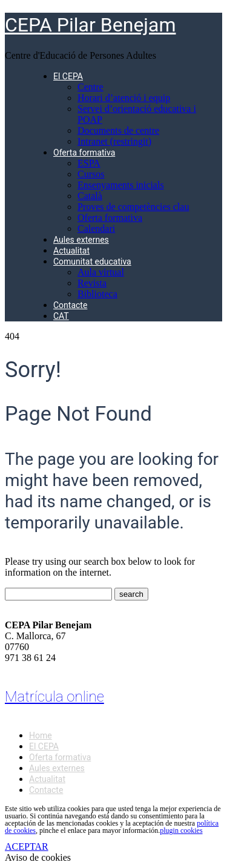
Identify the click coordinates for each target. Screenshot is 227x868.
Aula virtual (101, 272)
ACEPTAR (27, 847)
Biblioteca (97, 294)
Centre (90, 87)
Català (90, 196)
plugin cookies (181, 830)
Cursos (91, 174)
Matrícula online (54, 697)
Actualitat (71, 251)
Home (41, 735)
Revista (92, 283)
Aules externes (81, 240)
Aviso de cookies (38, 857)
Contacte (70, 305)
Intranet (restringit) (114, 141)
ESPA (89, 163)
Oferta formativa (84, 153)
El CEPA (68, 76)
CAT (61, 316)
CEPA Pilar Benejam (90, 25)
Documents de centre (118, 130)
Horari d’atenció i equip (124, 98)
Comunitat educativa (92, 261)
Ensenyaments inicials (121, 185)
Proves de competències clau (133, 207)
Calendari (96, 229)
